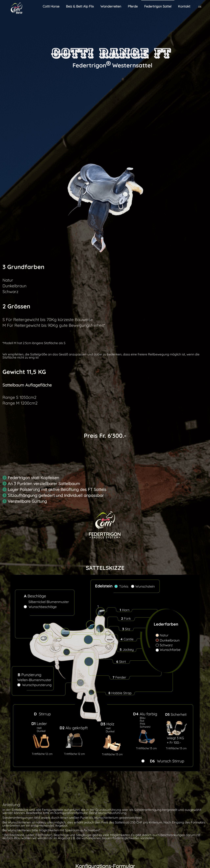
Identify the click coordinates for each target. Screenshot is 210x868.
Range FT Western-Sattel (182, 385)
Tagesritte (26, 823)
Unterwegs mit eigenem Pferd (36, 843)
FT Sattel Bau (135, 826)
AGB (119, 669)
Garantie (201, 669)
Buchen (81, 823)
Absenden (169, 659)
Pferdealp (82, 837)
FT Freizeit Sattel (137, 820)
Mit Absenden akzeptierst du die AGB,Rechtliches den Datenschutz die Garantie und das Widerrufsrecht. (183, 645)
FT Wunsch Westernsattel (182, 622)
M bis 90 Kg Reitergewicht (183, 401)
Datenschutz (182, 669)
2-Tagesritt (27, 826)
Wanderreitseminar (33, 820)
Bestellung (173, 631)
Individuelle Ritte (31, 838)
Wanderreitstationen (90, 820)
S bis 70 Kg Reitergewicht (183, 393)
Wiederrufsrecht (137, 669)
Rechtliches (161, 669)
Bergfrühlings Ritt (31, 832)
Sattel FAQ (133, 832)
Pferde (76, 831)
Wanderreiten (26, 815)
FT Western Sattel (138, 823)
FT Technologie (136, 829)
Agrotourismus (83, 815)
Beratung (172, 627)
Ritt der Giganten (31, 835)
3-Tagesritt (26, 829)
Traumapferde (86, 843)
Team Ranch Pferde (90, 840)
